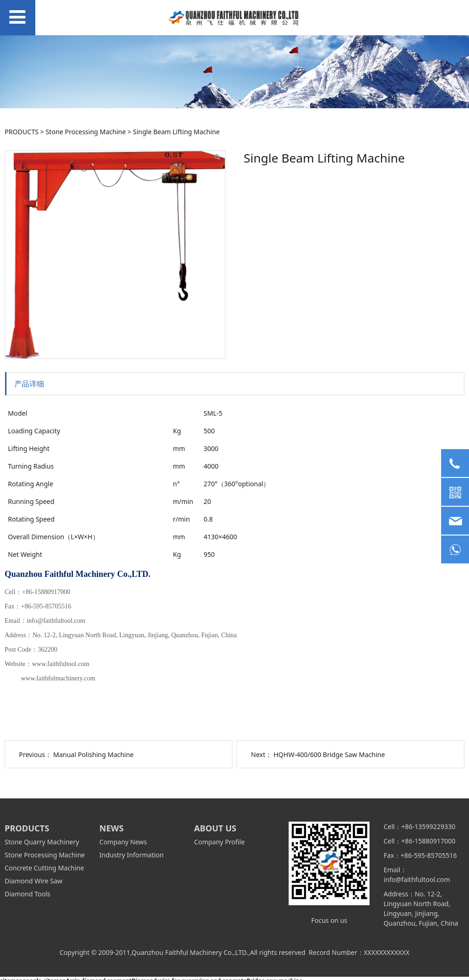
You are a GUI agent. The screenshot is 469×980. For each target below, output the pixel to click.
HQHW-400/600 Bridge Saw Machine (329, 755)
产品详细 (29, 384)
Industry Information (132, 855)
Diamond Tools (27, 894)
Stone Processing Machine (86, 132)
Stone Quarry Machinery (42, 842)
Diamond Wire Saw (33, 881)
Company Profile (220, 842)
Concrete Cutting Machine (44, 868)
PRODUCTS (22, 132)
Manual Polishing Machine (93, 755)
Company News (123, 842)
